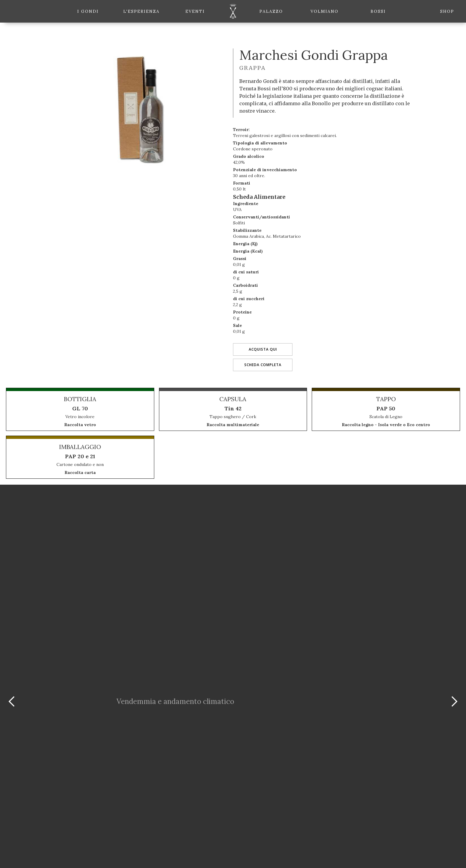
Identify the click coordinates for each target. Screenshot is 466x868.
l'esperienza (141, 11)
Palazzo (271, 11)
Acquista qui (263, 349)
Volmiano (325, 11)
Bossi (378, 11)
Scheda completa (263, 365)
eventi (195, 11)
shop (447, 11)
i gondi (88, 11)
